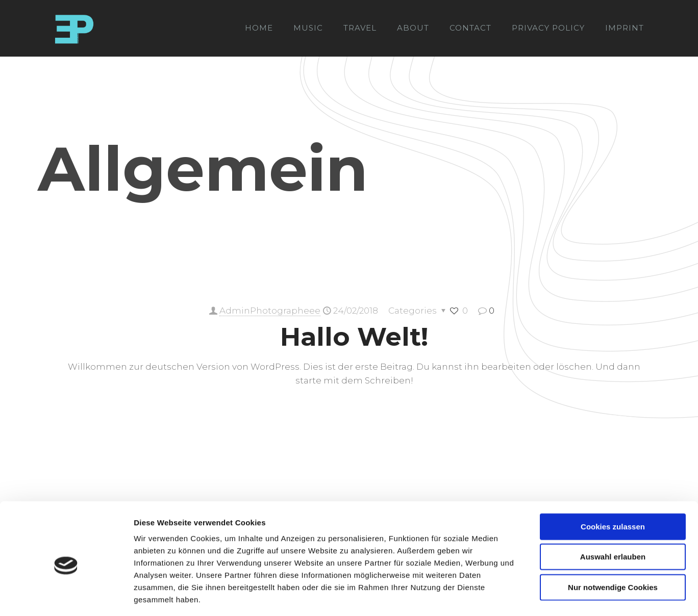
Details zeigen (543, 596)
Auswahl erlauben (613, 512)
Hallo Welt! (354, 337)
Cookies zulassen (613, 482)
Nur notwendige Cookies (613, 542)
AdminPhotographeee (270, 311)
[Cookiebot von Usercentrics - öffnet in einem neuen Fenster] (66, 596)
